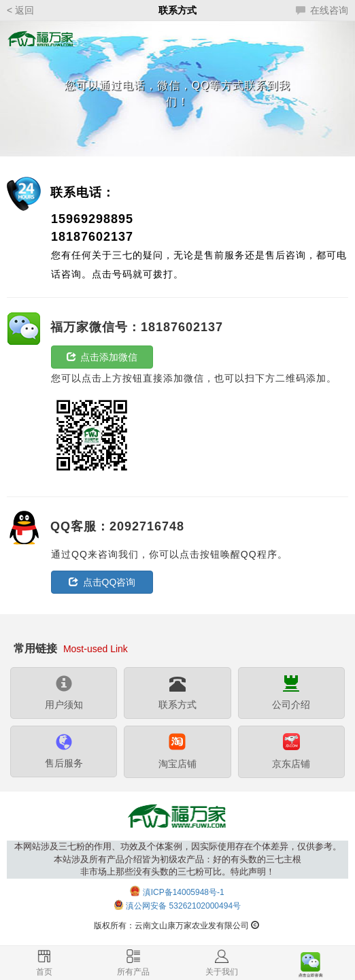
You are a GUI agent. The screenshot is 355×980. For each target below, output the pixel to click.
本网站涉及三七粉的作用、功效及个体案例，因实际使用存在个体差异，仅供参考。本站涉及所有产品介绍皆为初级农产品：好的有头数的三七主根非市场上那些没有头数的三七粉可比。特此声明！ (178, 859)
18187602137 (92, 237)
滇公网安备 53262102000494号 (183, 907)
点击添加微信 (102, 357)
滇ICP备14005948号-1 (184, 892)
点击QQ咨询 (102, 582)
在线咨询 (322, 10)
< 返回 (20, 10)
